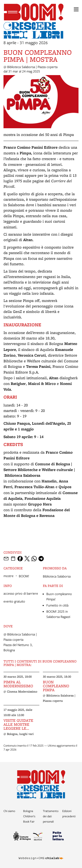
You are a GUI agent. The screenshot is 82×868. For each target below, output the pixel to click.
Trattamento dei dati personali (51, 816)
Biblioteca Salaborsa (57, 576)
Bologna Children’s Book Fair (29, 816)
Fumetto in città (57, 605)
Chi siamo (9, 811)
